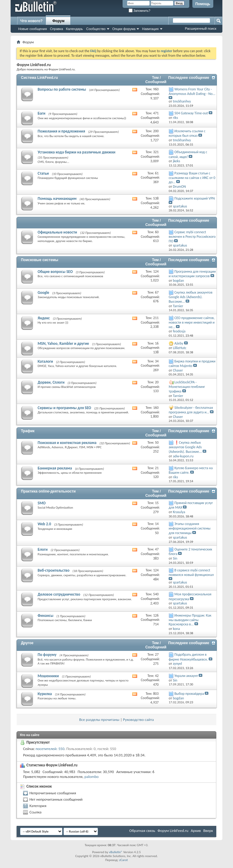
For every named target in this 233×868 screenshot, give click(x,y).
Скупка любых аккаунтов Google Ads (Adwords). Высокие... (191, 297)
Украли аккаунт (186, 676)
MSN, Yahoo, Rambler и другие (63, 343)
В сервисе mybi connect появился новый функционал (191, 572)
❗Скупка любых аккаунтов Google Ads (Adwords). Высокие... (185, 447)
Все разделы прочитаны (99, 720)
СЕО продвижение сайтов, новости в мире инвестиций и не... (192, 322)
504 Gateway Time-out (191, 113)
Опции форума (124, 29)
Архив (196, 831)
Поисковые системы (40, 260)
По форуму (47, 655)
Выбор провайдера (189, 694)
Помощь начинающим (57, 198)
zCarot (124, 860)
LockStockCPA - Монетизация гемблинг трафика (187, 387)
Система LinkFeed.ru (39, 78)
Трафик (28, 431)
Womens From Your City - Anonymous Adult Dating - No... (192, 91)
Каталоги (45, 361)
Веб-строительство (54, 570)
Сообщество (96, 29)
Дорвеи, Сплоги (51, 382)
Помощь (203, 4)
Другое (27, 643)
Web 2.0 (44, 524)
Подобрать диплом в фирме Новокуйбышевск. (188, 657)
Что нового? (31, 21)
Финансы (46, 616)
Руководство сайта (138, 720)
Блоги (43, 549)
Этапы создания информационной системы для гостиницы (190, 528)
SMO (42, 503)
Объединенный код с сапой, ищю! (188, 154)
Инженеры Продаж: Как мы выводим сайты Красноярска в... (190, 620)
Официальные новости (57, 232)
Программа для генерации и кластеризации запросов (192, 274)
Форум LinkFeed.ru (173, 831)
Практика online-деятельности (48, 491)
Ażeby (179, 343)
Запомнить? (140, 11)
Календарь (75, 29)
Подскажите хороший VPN (195, 198)
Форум (58, 21)
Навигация (150, 29)
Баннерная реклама (55, 468)
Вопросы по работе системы (62, 89)
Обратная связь (142, 831)
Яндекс (44, 318)
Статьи (43, 173)
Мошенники (48, 676)
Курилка (45, 694)
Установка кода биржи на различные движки (76, 152)
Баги (42, 113)
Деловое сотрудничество (59, 594)
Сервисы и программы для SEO (64, 408)
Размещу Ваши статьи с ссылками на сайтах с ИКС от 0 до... (192, 178)
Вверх (208, 831)
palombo (91, 777)
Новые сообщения (32, 29)
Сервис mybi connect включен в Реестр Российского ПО (192, 237)
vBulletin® (116, 852)
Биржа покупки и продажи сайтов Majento (192, 363)
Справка (56, 29)
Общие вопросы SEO (55, 272)
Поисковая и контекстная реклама (67, 443)
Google (43, 293)
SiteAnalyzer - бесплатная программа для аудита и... (191, 410)
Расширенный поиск (201, 29)
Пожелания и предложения (61, 131)
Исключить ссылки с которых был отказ (187, 133)
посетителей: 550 (50, 749)
